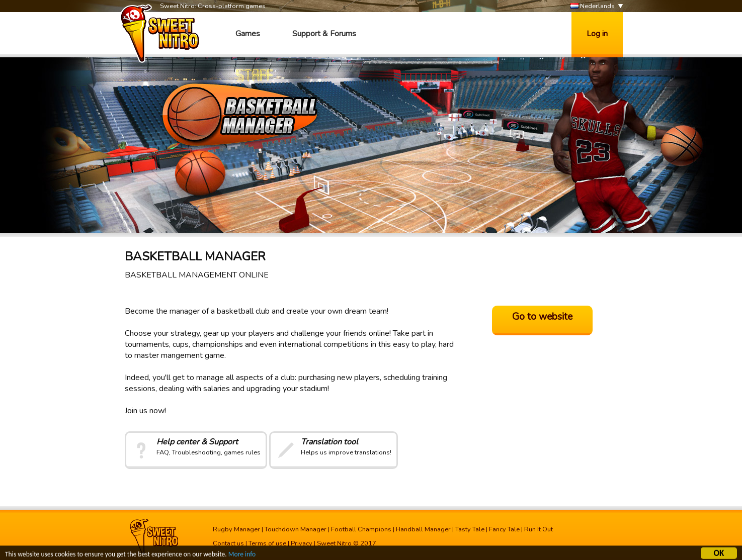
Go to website (542, 317)
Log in (597, 34)
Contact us (228, 543)
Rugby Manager (236, 529)
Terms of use (267, 543)
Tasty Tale (470, 529)
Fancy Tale (504, 529)
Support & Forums (324, 34)
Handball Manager (423, 529)
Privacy (302, 543)
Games (248, 34)
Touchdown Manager (296, 529)
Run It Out (539, 529)
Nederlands (593, 6)
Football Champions (361, 529)
